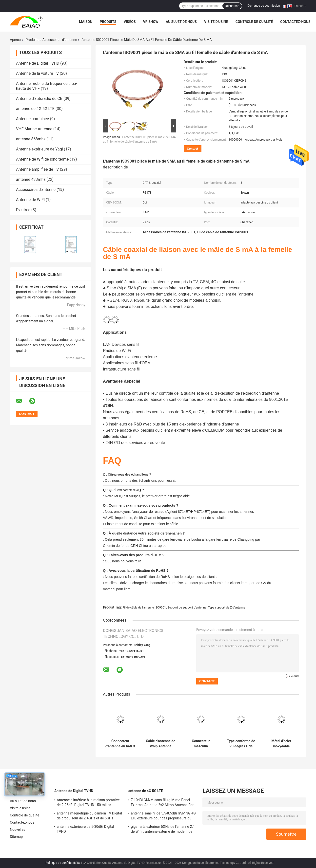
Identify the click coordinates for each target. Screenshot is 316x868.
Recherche (232, 6)
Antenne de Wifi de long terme (42, 159)
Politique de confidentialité (63, 863)
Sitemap (16, 837)
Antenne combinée (32, 119)
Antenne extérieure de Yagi (39, 149)
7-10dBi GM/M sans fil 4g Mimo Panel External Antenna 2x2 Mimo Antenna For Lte (162, 803)
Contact (193, 149)
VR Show (151, 22)
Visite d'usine (216, 22)
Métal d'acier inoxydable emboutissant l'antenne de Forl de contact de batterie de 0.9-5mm (281, 744)
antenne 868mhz (31, 139)
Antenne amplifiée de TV (37, 169)
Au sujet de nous (181, 22)
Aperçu (15, 40)
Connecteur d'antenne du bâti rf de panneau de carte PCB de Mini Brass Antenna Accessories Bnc (120, 744)
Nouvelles (18, 830)
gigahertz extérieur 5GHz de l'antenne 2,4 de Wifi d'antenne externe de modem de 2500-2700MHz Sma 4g (163, 830)
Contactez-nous (295, 22)
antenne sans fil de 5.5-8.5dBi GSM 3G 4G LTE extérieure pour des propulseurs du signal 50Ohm (163, 816)
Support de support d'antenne (187, 608)
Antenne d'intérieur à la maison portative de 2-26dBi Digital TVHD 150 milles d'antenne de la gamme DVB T (88, 803)
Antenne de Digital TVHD (38, 63)
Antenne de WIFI (30, 200)
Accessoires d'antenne (60, 40)
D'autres (23, 210)
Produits (108, 22)
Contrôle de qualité (254, 22)
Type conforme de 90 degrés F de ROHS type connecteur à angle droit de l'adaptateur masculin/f (241, 744)
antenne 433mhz (31, 179)
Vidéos (130, 22)
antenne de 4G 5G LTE (35, 109)
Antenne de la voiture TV (37, 73)
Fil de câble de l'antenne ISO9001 (144, 608)
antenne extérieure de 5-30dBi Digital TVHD (85, 829)
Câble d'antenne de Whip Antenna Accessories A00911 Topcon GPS (161, 744)
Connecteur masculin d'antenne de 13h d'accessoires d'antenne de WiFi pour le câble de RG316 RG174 (201, 744)
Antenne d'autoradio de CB (39, 99)
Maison (86, 22)
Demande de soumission (264, 6)
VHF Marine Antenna (34, 129)
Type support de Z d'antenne (227, 608)
